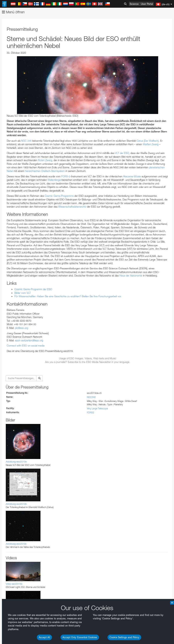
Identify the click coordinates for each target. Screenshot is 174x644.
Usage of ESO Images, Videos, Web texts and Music (88, 358)
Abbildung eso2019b (16, 504)
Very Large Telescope (97, 408)
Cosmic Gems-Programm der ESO (33, 289)
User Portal (147, 4)
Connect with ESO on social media (26, 346)
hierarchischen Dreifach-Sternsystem (45, 171)
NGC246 (91, 397)
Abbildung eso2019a (16, 462)
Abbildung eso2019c (16, 544)
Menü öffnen (13, 12)
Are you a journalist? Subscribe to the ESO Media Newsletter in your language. (88, 362)
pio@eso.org (22, 328)
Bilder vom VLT (23, 293)
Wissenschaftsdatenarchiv (72, 207)
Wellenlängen (55, 180)
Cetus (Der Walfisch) (148, 141)
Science (134, 4)
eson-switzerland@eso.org (29, 340)
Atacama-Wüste (132, 176)
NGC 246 (26, 141)
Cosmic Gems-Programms (59, 196)
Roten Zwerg (45, 160)
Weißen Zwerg (151, 144)
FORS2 (91, 412)
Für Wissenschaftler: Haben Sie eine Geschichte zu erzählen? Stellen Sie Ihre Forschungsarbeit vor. (68, 296)
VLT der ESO (122, 153)
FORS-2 (66, 176)
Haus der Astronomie (131, 276)
